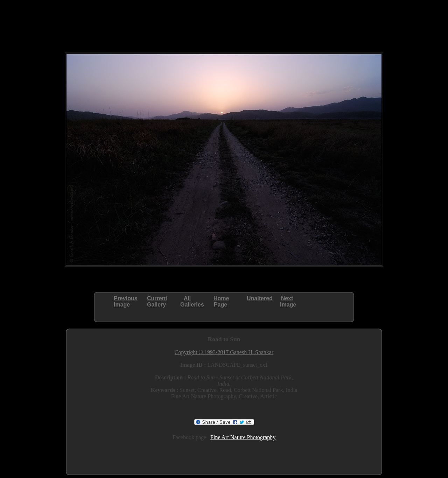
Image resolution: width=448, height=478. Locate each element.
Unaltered (260, 298)
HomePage (221, 301)
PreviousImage (126, 301)
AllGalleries (192, 301)
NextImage (288, 301)
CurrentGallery (157, 301)
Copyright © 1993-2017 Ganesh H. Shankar (224, 352)
